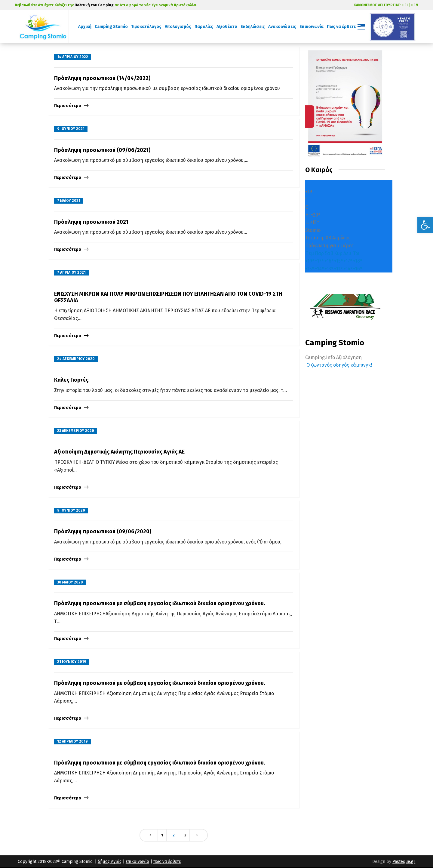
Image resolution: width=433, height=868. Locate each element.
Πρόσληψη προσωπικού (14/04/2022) (102, 78)
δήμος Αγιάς (110, 862)
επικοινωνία (137, 862)
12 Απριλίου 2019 (72, 741)
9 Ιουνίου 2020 (71, 510)
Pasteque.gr (404, 862)
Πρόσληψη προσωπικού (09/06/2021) (102, 150)
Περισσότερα (68, 106)
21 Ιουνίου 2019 (72, 662)
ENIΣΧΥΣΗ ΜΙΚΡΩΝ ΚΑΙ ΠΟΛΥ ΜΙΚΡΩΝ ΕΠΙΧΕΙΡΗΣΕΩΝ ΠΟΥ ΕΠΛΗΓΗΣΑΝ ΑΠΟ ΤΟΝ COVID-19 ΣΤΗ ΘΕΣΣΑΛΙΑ (168, 297)
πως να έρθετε (167, 862)
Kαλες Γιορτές (71, 380)
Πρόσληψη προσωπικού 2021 (91, 222)
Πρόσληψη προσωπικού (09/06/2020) (103, 531)
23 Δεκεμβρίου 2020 (76, 431)
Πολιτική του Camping (94, 5)
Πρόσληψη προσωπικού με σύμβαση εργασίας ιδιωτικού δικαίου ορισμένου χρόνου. (160, 603)
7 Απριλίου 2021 (71, 272)
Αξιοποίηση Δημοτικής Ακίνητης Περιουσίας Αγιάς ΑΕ (119, 452)
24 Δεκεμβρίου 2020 (76, 359)
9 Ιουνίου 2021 (71, 129)
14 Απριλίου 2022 (73, 57)
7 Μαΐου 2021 (69, 201)
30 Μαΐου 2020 (70, 582)
